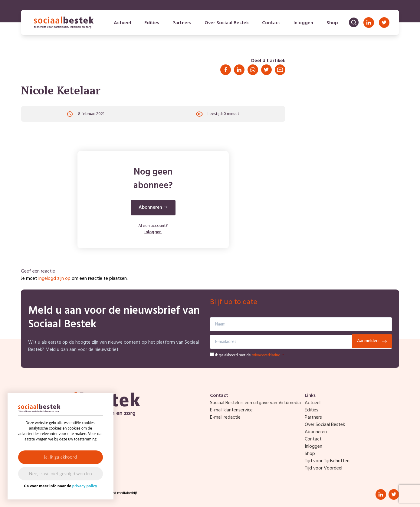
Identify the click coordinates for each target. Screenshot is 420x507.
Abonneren (316, 432)
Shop (332, 23)
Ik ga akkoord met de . (249, 355)
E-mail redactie (225, 417)
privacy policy (85, 486)
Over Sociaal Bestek (227, 23)
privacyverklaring (266, 355)
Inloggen (303, 23)
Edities (152, 23)
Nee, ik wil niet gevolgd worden (61, 474)
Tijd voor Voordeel (323, 468)
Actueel (122, 23)
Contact (271, 23)
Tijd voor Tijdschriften (327, 461)
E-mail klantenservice (231, 410)
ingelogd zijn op (54, 279)
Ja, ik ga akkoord (61, 457)
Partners (182, 23)
